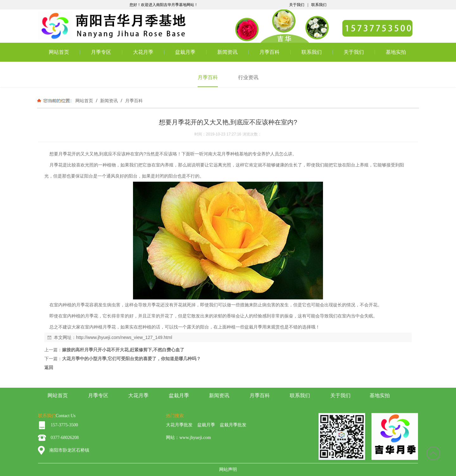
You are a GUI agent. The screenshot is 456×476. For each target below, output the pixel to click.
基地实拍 (396, 52)
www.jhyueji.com (195, 438)
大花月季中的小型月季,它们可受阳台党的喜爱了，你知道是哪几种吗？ (131, 359)
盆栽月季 (185, 52)
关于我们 (297, 5)
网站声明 (228, 470)
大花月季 (143, 52)
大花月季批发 (179, 425)
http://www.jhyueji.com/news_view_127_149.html (124, 337)
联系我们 (319, 5)
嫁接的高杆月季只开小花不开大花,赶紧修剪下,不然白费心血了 (123, 350)
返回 (49, 367)
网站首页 (59, 52)
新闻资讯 (227, 52)
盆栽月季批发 (233, 425)
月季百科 (269, 52)
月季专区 (101, 52)
